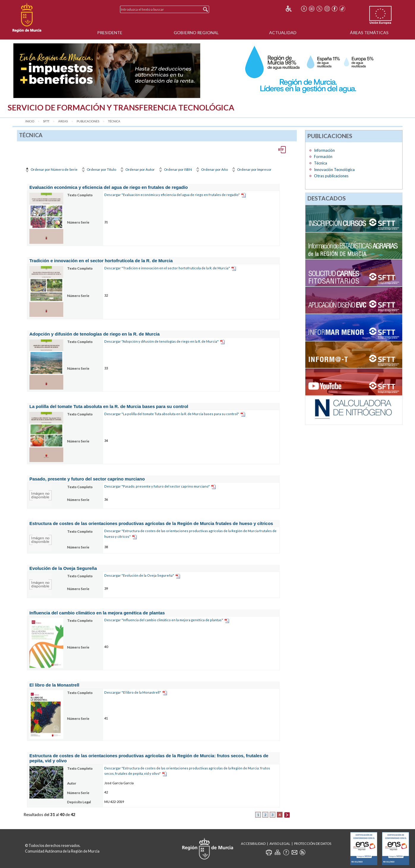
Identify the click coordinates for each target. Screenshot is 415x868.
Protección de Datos (313, 844)
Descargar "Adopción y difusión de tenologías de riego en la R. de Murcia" (161, 341)
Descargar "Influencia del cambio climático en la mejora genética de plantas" (164, 620)
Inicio (30, 121)
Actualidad (283, 33)
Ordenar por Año (211, 169)
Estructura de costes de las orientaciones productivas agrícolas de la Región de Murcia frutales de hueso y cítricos (151, 523)
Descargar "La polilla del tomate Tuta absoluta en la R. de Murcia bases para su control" (172, 414)
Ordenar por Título (98, 169)
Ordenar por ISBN (175, 169)
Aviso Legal (280, 844)
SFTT (46, 121)
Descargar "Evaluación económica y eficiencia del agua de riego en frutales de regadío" (172, 195)
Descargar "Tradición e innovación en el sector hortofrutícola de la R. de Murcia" (167, 268)
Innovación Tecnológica (334, 170)
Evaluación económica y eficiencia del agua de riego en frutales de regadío (109, 187)
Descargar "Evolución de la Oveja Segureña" (139, 575)
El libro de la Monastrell (54, 685)
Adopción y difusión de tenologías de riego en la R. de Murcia (94, 334)
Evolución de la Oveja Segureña (63, 568)
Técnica (114, 121)
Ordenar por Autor (137, 169)
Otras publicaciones (331, 176)
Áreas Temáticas (369, 33)
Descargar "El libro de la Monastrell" (133, 692)
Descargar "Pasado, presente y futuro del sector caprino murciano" (157, 486)
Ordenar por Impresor (251, 169)
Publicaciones (88, 121)
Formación (323, 156)
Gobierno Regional (196, 33)
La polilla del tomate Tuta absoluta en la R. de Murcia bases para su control (109, 406)
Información (324, 150)
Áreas (63, 121)
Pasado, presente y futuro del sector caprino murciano (87, 479)
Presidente (110, 33)
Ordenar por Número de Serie (51, 169)
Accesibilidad (253, 844)
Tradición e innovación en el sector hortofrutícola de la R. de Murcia (101, 261)
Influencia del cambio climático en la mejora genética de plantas (97, 613)
